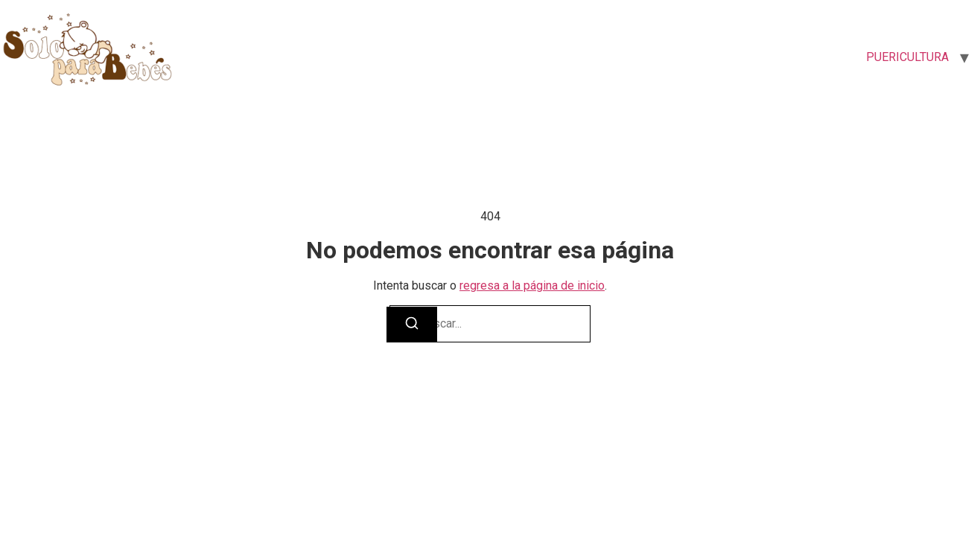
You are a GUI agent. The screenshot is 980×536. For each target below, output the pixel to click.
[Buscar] (412, 325)
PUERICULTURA (907, 57)
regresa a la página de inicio (532, 285)
